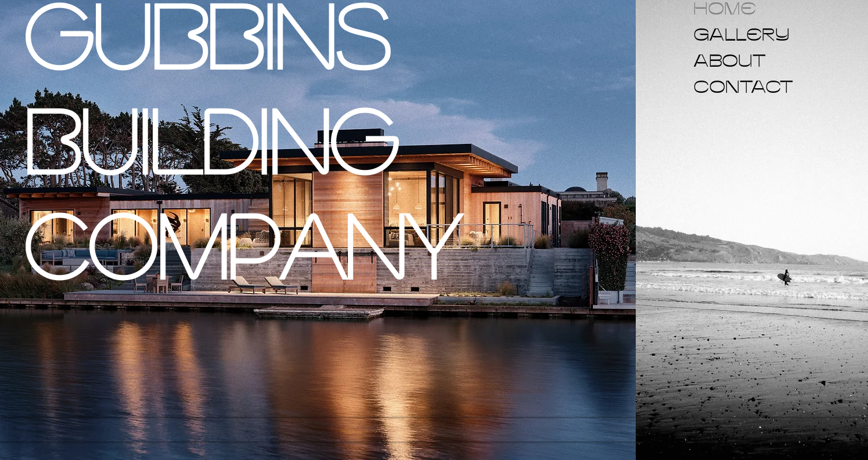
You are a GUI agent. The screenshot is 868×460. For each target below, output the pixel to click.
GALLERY (721, 34)
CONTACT (721, 86)
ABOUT (721, 60)
